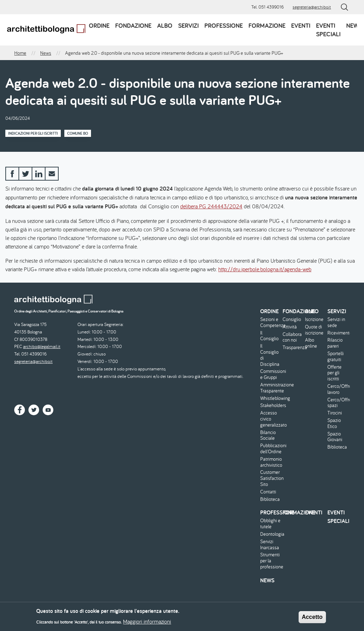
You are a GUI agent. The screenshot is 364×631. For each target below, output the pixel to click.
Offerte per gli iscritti (334, 373)
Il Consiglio (269, 336)
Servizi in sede (336, 322)
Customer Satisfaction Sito (271, 478)
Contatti (268, 492)
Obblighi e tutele (270, 524)
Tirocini (335, 413)
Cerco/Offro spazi (338, 403)
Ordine (99, 25)
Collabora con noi (292, 337)
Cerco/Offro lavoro (338, 389)
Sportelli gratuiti (336, 357)
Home (20, 53)
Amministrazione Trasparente (271, 388)
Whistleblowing (271, 398)
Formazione (267, 25)
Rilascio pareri (335, 343)
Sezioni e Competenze (271, 322)
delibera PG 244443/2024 (211, 206)
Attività (290, 327)
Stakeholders (271, 405)
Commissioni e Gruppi (271, 374)
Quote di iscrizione (314, 330)
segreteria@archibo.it (312, 7)
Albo (165, 25)
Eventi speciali (328, 30)
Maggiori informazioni (147, 624)
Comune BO (78, 133)
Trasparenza (293, 347)
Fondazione (133, 25)
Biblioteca (270, 499)
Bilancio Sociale (268, 435)
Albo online (311, 343)
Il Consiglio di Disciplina (270, 355)
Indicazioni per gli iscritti (33, 133)
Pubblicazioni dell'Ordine (271, 449)
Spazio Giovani (335, 437)
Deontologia (271, 534)
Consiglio (292, 319)
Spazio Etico (334, 423)
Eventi (301, 25)
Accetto (312, 619)
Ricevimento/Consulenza (338, 333)
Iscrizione (314, 319)
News (354, 25)
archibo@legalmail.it (42, 346)
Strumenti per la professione (271, 561)
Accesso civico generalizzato (271, 419)
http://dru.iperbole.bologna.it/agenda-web (265, 269)
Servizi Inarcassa (270, 545)
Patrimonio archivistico (271, 462)
